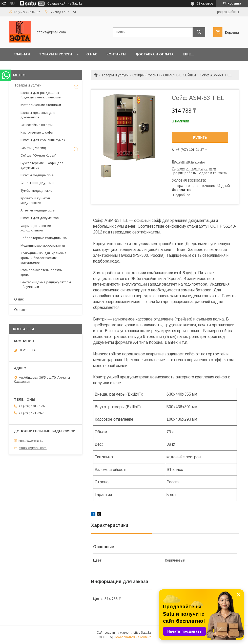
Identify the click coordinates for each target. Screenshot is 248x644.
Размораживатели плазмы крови (42, 272)
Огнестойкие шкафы (37, 125)
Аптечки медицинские (37, 210)
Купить (200, 137)
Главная (22, 54)
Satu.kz (146, 633)
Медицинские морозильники (43, 245)
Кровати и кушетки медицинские (35, 200)
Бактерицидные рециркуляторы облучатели (46, 284)
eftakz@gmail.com (33, 448)
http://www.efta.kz (31, 441)
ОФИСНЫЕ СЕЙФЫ (180, 75)
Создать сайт (57, 4)
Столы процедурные (37, 183)
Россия (173, 482)
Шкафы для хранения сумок (43, 140)
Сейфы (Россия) (146, 75)
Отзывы (21, 310)
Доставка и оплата (154, 54)
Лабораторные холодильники (44, 238)
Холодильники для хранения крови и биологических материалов (43, 258)
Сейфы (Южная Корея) (38, 155)
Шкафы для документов (40, 218)
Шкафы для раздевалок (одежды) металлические (40, 95)
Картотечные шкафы (37, 132)
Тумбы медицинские (36, 191)
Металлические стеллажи (41, 105)
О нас (92, 54)
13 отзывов (205, 4)
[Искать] (199, 32)
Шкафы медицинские (37, 175)
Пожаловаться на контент (132, 637)
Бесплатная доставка (188, 162)
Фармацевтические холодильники (36, 228)
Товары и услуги (56, 54)
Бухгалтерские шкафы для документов (42, 165)
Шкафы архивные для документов (38, 115)
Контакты (116, 54)
